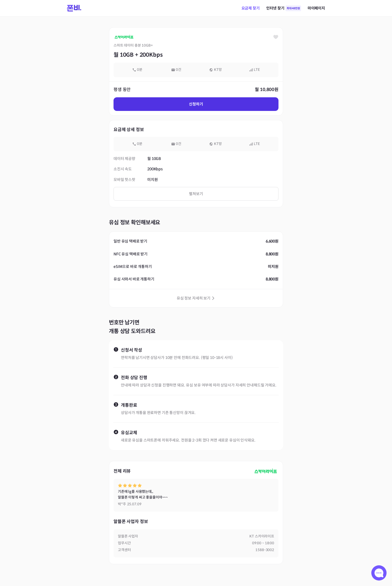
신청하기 (196, 104)
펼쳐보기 (196, 194)
